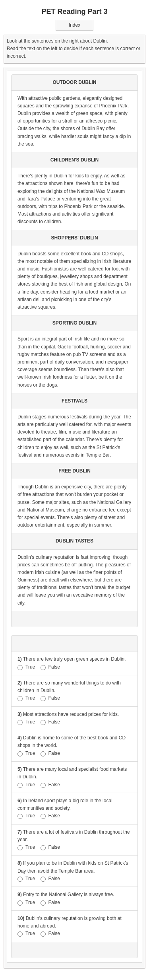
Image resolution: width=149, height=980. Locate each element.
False (50, 667)
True (26, 667)
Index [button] (74, 25)
